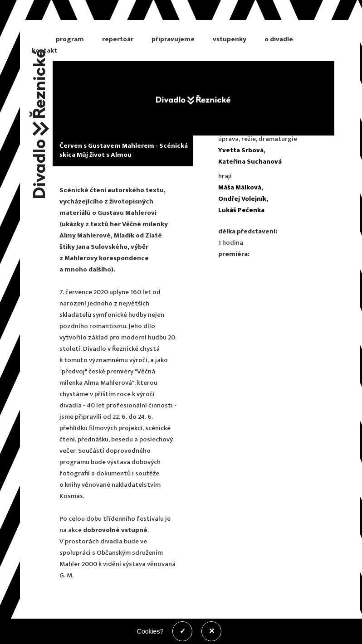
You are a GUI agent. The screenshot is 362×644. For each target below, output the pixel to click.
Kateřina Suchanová (250, 162)
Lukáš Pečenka (241, 210)
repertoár (118, 39)
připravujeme (173, 39)
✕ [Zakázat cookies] (212, 631)
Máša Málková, (241, 187)
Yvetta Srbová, (242, 150)
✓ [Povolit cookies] (183, 631)
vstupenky (230, 39)
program (70, 39)
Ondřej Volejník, (243, 199)
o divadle (279, 39)
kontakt (44, 51)
